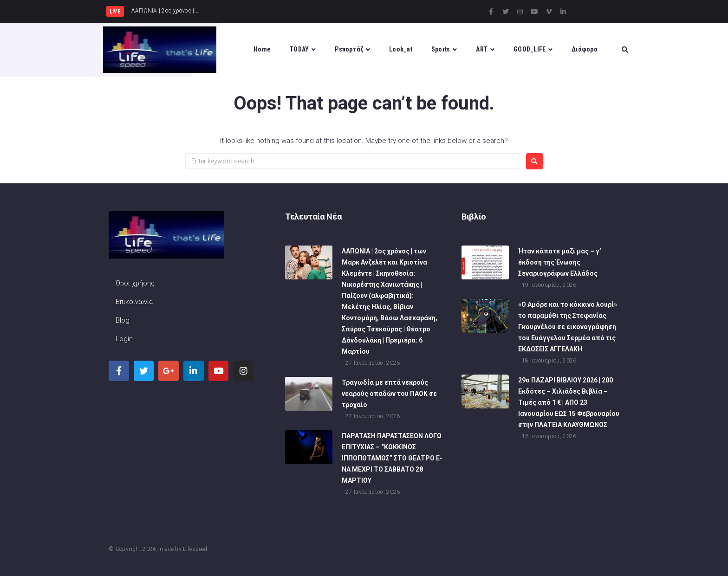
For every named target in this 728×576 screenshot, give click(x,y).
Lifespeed (195, 549)
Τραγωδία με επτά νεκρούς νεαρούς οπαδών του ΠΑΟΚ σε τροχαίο (389, 394)
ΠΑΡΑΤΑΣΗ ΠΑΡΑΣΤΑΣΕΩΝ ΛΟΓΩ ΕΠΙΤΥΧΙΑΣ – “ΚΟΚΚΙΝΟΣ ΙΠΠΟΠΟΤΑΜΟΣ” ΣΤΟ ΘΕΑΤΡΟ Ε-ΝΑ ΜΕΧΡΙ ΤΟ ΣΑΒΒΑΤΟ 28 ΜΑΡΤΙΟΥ (392, 458)
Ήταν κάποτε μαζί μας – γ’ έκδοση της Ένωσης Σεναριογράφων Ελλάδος (560, 262)
